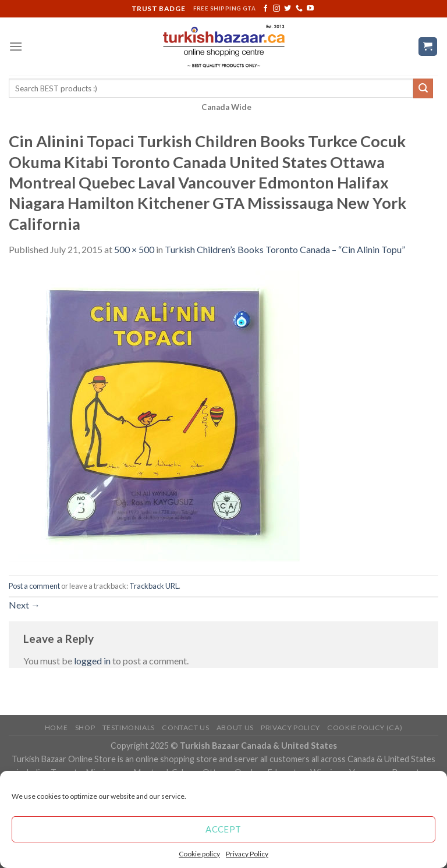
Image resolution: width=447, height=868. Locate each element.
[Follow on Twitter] (288, 9)
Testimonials (129, 728)
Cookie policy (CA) (365, 728)
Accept (223, 829)
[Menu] (16, 46)
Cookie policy (199, 854)
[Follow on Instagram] (276, 9)
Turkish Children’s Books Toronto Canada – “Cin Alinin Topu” (285, 249)
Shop (85, 728)
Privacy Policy (247, 854)
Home (56, 728)
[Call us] (299, 9)
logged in (92, 661)
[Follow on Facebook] (265, 9)
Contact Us (185, 728)
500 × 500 (134, 249)
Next (24, 605)
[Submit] (423, 88)
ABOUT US (235, 728)
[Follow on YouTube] (310, 9)
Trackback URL (154, 586)
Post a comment (34, 586)
